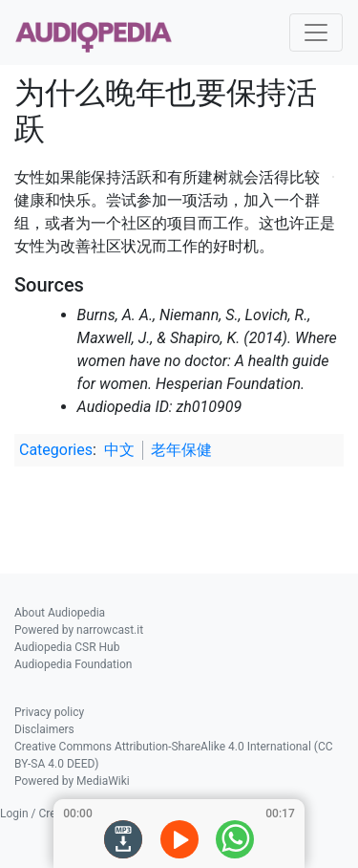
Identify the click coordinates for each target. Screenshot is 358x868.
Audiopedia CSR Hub (67, 647)
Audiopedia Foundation (73, 664)
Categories (56, 450)
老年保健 (181, 450)
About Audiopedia (60, 613)
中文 (119, 450)
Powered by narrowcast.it (79, 630)
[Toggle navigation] (316, 33)
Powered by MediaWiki (72, 781)
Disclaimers (44, 729)
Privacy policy (49, 712)
